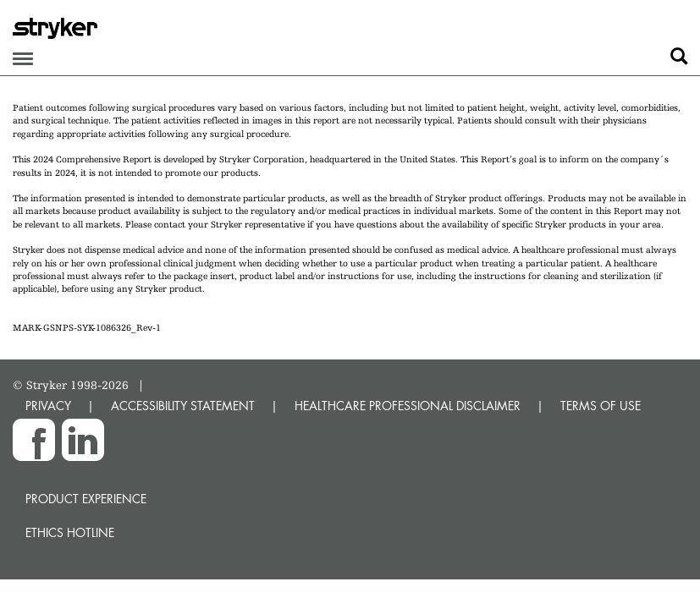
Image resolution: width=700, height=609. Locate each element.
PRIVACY (48, 406)
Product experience (86, 499)
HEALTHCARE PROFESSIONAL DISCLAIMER (408, 406)
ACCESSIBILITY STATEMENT (183, 406)
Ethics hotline (70, 532)
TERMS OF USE (601, 406)
